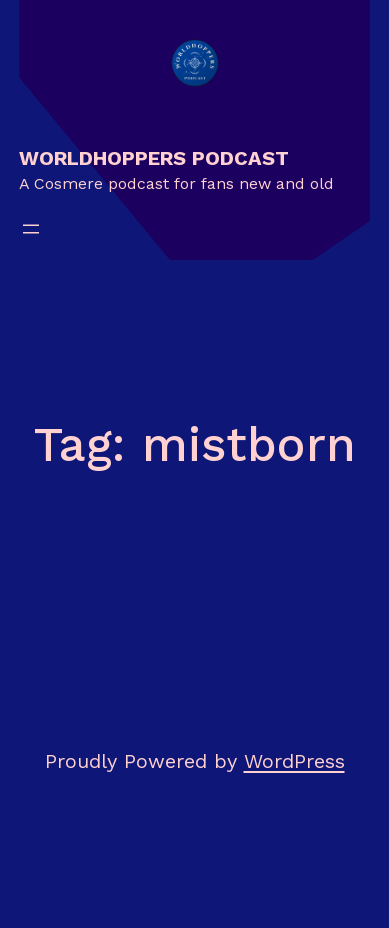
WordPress (294, 761)
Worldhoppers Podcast (154, 158)
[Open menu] (31, 229)
